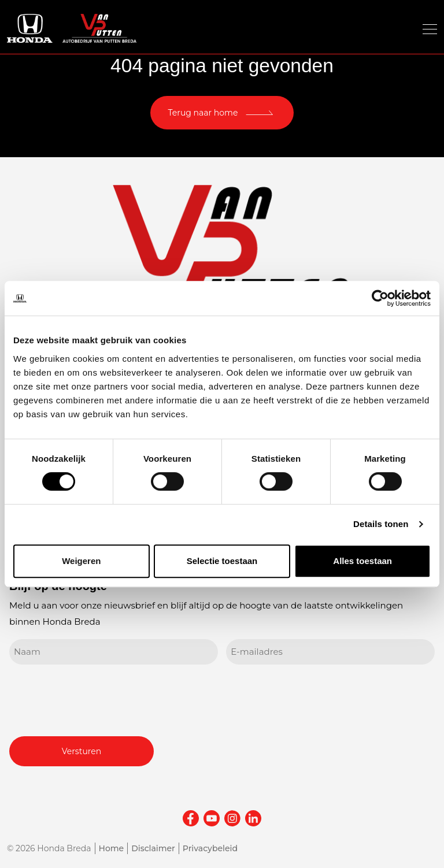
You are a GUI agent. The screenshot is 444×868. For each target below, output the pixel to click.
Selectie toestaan (222, 561)
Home (112, 848)
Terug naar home (203, 113)
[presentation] (97, 699)
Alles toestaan (362, 561)
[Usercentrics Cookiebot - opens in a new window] (380, 298)
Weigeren (81, 561)
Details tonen (381, 524)
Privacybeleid (210, 848)
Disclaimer (153, 848)
